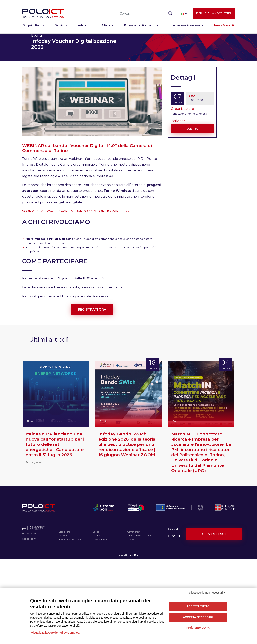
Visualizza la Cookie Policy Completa (56, 633)
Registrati (192, 129)
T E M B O (133, 555)
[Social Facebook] (169, 536)
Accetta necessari (198, 617)
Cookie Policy (29, 539)
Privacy (131, 540)
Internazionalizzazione (185, 25)
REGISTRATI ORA (92, 309)
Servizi (60, 25)
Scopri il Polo (32, 25)
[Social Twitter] (174, 536)
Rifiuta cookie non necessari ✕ (207, 593)
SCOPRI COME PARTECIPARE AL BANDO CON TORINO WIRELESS (75, 211)
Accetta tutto (198, 606)
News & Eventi (100, 540)
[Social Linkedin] (179, 536)
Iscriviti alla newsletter (214, 13)
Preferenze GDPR (198, 628)
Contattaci (214, 534)
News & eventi (224, 25)
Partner (97, 536)
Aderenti (84, 25)
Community (133, 532)
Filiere (106, 25)
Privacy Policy (29, 534)
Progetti (63, 536)
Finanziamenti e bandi (140, 25)
